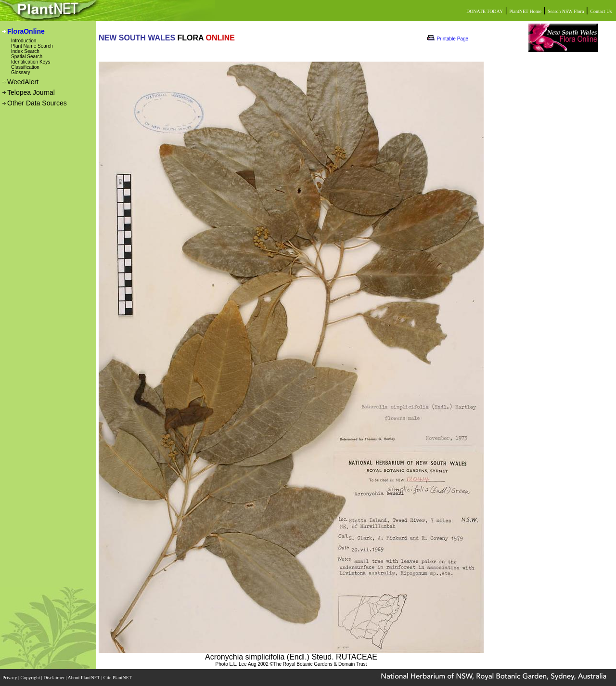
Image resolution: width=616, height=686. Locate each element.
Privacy (10, 678)
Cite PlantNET (118, 678)
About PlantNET (84, 678)
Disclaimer (54, 678)
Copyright (31, 678)
